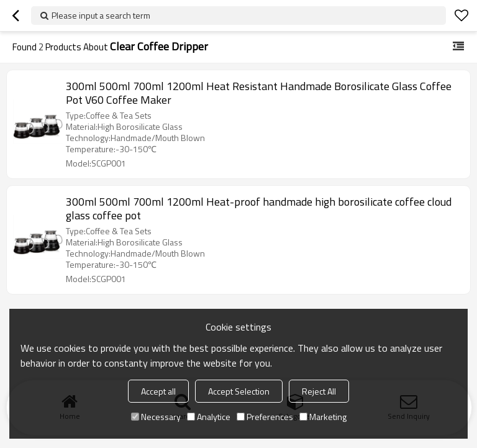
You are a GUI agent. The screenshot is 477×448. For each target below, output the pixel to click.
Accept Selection (239, 391)
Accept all (158, 391)
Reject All (319, 391)
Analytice (209, 417)
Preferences (265, 417)
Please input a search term (101, 15)
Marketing (323, 417)
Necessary (156, 417)
